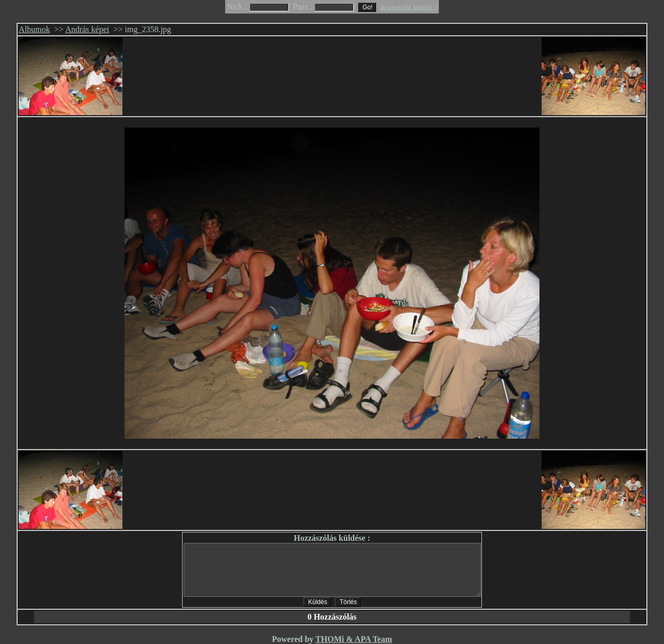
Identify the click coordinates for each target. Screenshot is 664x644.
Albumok (34, 29)
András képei (87, 29)
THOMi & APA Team (354, 639)
